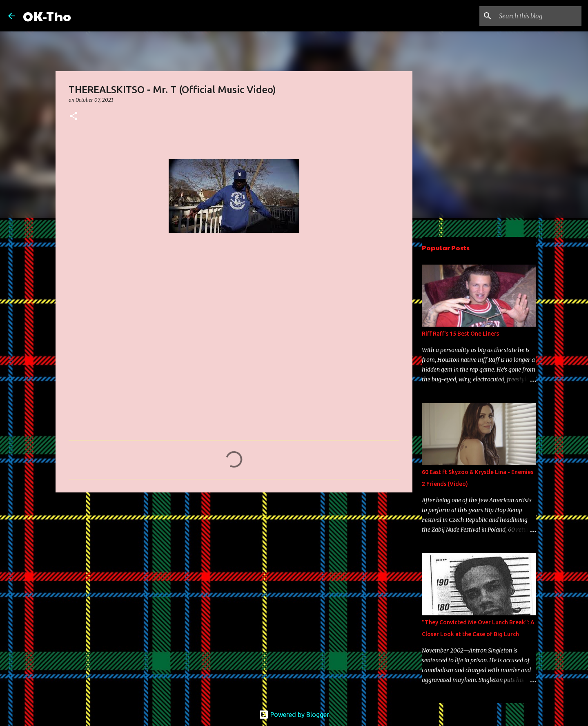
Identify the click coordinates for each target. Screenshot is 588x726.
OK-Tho (47, 16)
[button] (73, 117)
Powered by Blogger (294, 715)
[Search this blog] (539, 16)
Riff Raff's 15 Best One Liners (460, 334)
